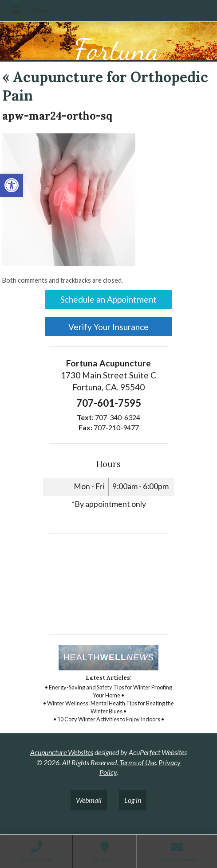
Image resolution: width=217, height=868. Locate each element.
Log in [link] (133, 800)
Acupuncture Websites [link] (62, 752)
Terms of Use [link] (138, 762)
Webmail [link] (89, 800)
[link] (12, 185)
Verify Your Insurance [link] (108, 327)
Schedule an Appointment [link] (108, 299)
